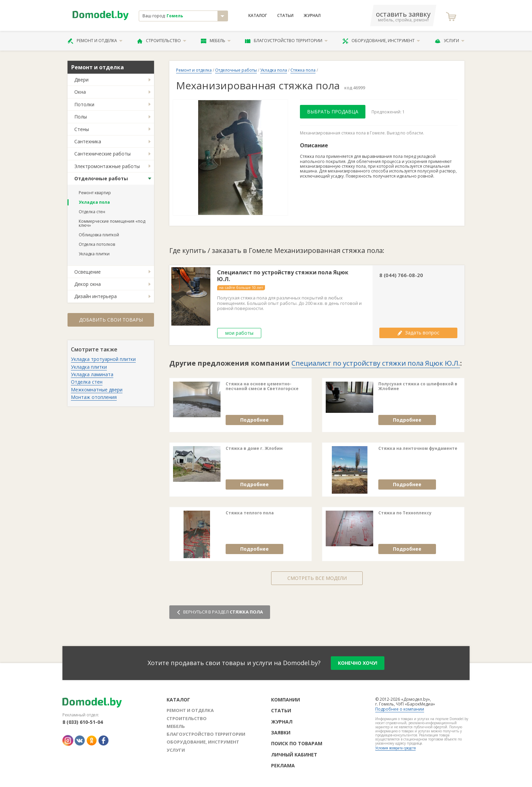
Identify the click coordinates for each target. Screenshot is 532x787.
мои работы (239, 333)
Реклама (283, 765)
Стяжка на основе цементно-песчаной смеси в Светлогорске (262, 387)
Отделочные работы (101, 178)
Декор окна (88, 284)
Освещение (88, 272)
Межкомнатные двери (97, 390)
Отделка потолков (97, 244)
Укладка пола (94, 202)
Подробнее (254, 420)
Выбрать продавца (333, 112)
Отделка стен (92, 212)
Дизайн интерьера (96, 296)
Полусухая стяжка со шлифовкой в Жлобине (418, 387)
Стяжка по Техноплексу (405, 513)
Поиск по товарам (297, 743)
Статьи (285, 16)
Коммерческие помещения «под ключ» (112, 223)
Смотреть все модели (317, 578)
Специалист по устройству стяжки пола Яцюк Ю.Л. (283, 276)
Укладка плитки (94, 254)
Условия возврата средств (395, 748)
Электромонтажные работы (107, 166)
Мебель (216, 41)
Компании (286, 700)
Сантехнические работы (102, 154)
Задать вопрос (418, 333)
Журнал (312, 16)
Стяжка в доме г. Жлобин (254, 449)
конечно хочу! (358, 663)
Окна (80, 92)
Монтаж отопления (94, 397)
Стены (82, 129)
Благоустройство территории (286, 41)
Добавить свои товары (111, 320)
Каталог (258, 16)
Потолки (84, 104)
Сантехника (88, 141)
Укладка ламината (92, 374)
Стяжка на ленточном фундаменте (418, 449)
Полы (81, 117)
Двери (81, 80)
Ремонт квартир (95, 193)
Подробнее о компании (400, 709)
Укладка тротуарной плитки (103, 359)
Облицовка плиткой (99, 235)
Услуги (450, 41)
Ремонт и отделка (95, 41)
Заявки (281, 733)
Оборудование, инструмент (381, 41)
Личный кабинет (294, 755)
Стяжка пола (303, 70)
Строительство (162, 41)
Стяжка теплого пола (250, 513)
